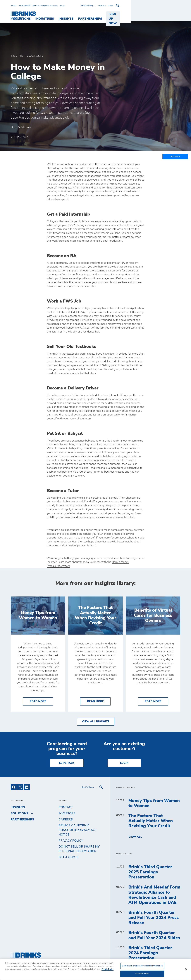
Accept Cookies (142, 974)
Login (124, 763)
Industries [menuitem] (92, 14)
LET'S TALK (67, 763)
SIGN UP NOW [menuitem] (167, 14)
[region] (95, 969)
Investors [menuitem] (67, 813)
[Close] (186, 969)
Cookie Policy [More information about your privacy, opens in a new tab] (108, 969)
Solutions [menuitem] (70, 14)
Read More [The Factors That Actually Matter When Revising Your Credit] (99, 701)
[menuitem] (15, 6)
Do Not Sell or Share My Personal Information (79, 849)
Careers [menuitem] (66, 820)
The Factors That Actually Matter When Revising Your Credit (151, 821)
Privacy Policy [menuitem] (71, 841)
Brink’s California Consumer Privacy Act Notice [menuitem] (78, 830)
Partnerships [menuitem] (138, 14)
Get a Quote (69, 857)
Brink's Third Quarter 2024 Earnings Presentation (150, 953)
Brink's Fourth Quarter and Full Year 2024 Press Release (154, 918)
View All (135, 837)
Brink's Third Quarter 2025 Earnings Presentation (150, 872)
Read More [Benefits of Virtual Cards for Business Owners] (156, 701)
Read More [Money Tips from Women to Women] (41, 701)
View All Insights (96, 722)
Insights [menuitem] (114, 14)
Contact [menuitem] (66, 807)
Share (175, 157)
